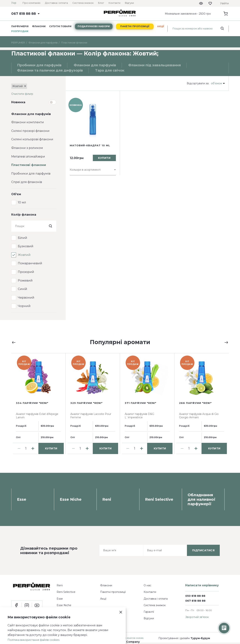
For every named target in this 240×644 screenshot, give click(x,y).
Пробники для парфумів (31, 174)
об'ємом (216, 83)
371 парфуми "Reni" (141, 403)
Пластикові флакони (29, 165)
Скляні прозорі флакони (30, 131)
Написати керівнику (202, 585)
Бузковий (26, 246)
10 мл (22, 202)
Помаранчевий (30, 263)
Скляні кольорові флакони (32, 139)
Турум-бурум (200, 638)
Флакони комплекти (28, 122)
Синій (22, 289)
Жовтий (24, 255)
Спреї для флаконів (27, 182)
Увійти (224, 3)
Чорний (24, 306)
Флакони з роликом (27, 148)
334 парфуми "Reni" (32, 403)
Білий (22, 238)
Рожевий (25, 281)
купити (104, 158)
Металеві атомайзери (28, 157)
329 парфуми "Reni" (86, 403)
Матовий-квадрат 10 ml (90, 145)
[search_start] (222, 28)
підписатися (203, 550)
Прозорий (26, 272)
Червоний (26, 298)
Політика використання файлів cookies (33, 640)
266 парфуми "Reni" (195, 403)
